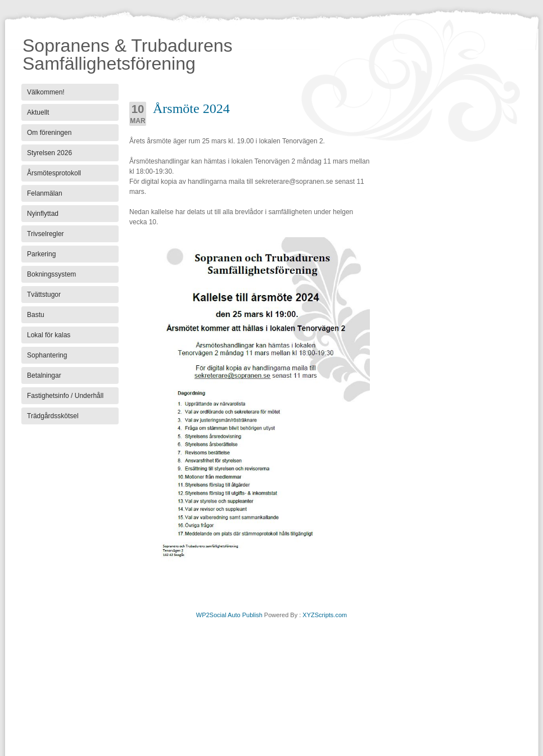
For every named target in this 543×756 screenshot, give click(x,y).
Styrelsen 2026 (49, 153)
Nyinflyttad (43, 214)
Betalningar (44, 375)
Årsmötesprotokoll (54, 173)
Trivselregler (46, 234)
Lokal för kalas (49, 335)
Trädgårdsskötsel (53, 416)
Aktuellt (38, 112)
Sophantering (47, 355)
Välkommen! (46, 92)
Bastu (36, 315)
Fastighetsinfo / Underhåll (65, 396)
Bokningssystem (51, 274)
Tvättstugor (44, 295)
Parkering (41, 254)
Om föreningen (49, 133)
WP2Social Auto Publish (229, 615)
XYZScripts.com (325, 615)
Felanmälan (45, 193)
